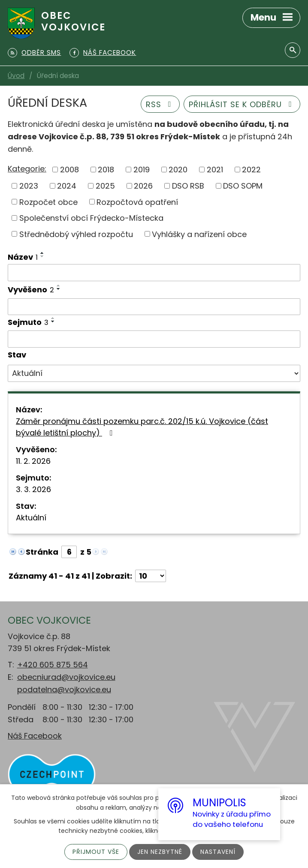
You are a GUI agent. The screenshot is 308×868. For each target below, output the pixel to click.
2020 (178, 170)
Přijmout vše (96, 852)
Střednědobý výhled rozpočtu (76, 234)
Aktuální (31, 518)
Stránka (42, 552)
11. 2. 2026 (33, 461)
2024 (67, 186)
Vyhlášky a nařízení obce (199, 234)
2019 (142, 170)
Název (23, 257)
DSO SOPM (243, 186)
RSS (160, 104)
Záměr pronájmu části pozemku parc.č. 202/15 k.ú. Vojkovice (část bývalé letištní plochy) (142, 427)
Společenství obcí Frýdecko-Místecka (91, 218)
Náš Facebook (35, 736)
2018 (106, 170)
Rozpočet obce (48, 202)
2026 (143, 186)
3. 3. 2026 (33, 489)
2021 (215, 170)
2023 (29, 186)
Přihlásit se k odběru (242, 104)
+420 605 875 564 (53, 665)
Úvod (16, 76)
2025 (105, 186)
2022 (251, 170)
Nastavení (218, 852)
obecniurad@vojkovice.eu (66, 677)
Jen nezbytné (160, 852)
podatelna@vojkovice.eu (64, 689)
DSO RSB (188, 186)
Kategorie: (27, 169)
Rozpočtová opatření (137, 202)
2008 (69, 170)
